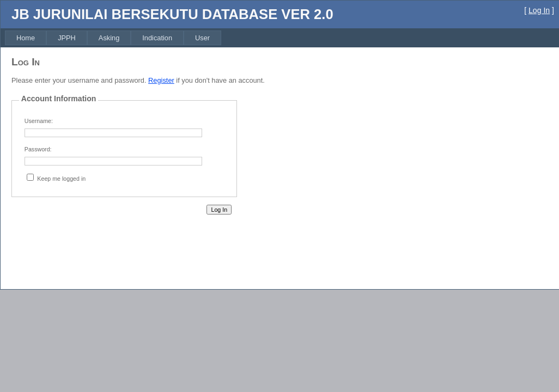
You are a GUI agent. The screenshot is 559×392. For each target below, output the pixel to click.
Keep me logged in (61, 179)
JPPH (67, 38)
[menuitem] (26, 38)
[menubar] (113, 38)
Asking (109, 38)
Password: (38, 149)
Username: (39, 121)
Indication (157, 38)
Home (26, 38)
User (202, 38)
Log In (539, 10)
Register (161, 80)
